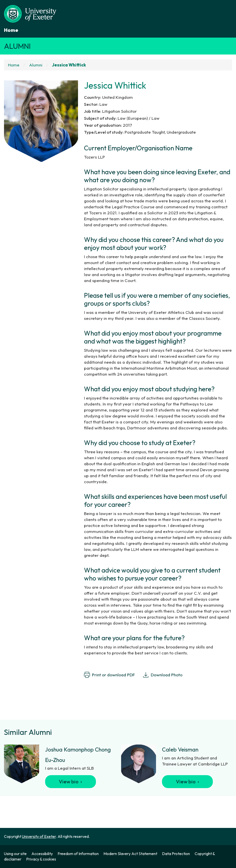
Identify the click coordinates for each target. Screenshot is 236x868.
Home (11, 30)
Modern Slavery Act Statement (130, 854)
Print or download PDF (109, 675)
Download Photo (163, 675)
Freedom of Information (78, 854)
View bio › (70, 781)
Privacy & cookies (41, 859)
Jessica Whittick (69, 65)
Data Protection (176, 854)
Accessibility (42, 854)
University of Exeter (39, 836)
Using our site (15, 854)
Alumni (17, 46)
